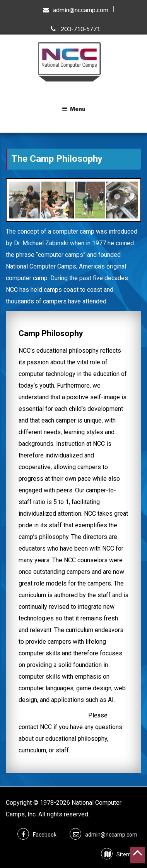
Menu (74, 109)
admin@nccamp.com (81, 10)
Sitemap (127, 854)
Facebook (45, 835)
